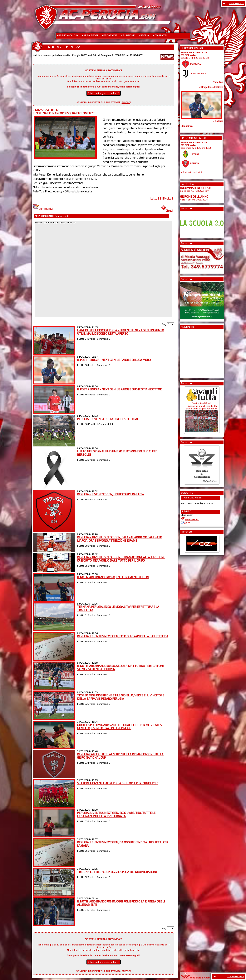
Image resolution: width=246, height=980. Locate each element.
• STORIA (144, 35)
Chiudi (167, 211)
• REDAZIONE (110, 35)
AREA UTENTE (236, 3)
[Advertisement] (192, 352)
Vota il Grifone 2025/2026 (194, 200)
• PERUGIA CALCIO (67, 35)
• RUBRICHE (128, 35)
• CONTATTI (160, 35)
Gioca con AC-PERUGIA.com (195, 191)
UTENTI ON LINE (235, 977)
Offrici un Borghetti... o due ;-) (104, 93)
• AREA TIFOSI (90, 35)
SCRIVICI (126, 102)
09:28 (187, 523)
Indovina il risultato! (191, 172)
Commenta (43, 209)
